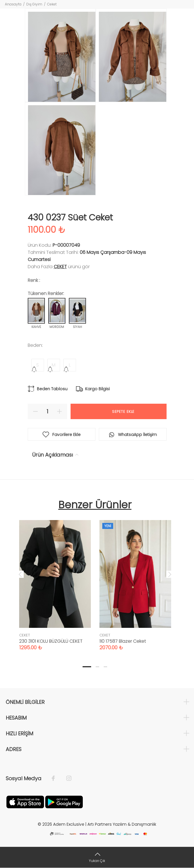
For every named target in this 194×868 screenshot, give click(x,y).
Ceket (52, 4)
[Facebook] (56, 779)
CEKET (60, 267)
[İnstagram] (66, 779)
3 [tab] (105, 667)
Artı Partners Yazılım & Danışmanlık (122, 824)
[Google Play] (64, 802)
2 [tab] (97, 667)
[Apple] (25, 802)
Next (170, 574)
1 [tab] (87, 667)
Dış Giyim (34, 4)
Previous (20, 574)
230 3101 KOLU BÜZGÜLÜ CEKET (51, 641)
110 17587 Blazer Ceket (123, 641)
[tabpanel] (55, 580)
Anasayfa (13, 4)
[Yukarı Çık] (97, 857)
